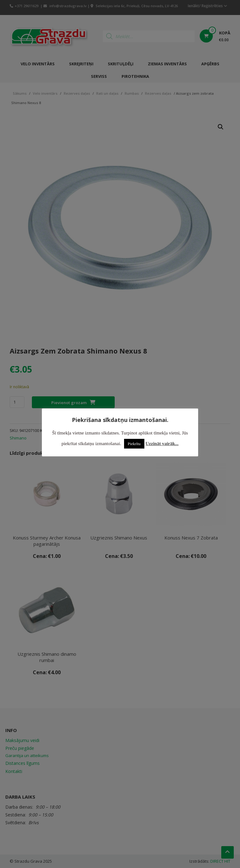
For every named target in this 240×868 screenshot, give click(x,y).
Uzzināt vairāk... (162, 444)
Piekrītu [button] (134, 444)
